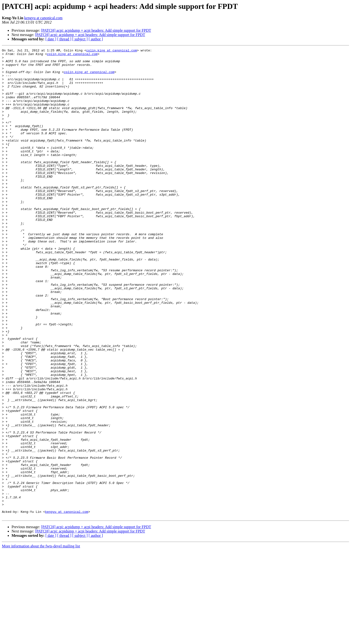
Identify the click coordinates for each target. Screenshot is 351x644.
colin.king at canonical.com (112, 51)
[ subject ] (80, 39)
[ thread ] (64, 39)
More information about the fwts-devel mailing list (41, 640)
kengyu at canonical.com (43, 18)
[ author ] (96, 39)
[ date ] (51, 39)
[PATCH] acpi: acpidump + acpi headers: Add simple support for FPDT (96, 30)
